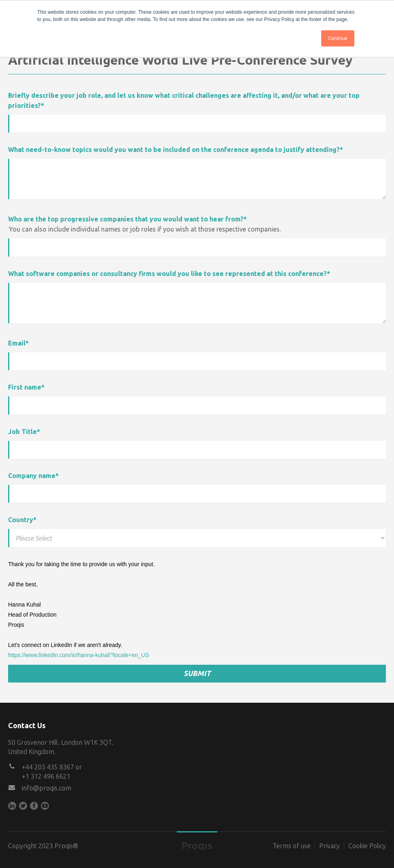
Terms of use (292, 846)
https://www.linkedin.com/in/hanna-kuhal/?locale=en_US (78, 655)
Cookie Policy (367, 846)
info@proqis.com (47, 788)
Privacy (329, 846)
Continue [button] (338, 38)
